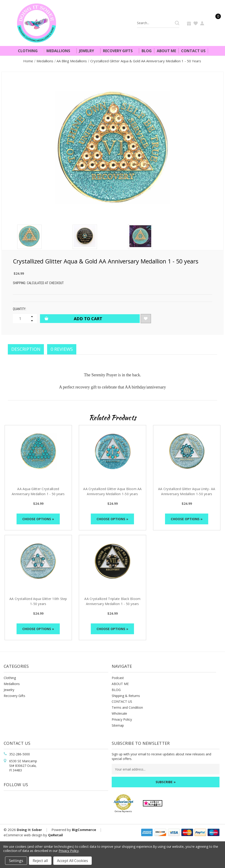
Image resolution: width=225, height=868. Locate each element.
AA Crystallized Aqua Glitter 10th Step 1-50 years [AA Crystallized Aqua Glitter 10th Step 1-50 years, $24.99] (38, 601)
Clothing (30, 51)
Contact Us (193, 51)
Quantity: (20, 309)
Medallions (60, 51)
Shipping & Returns (126, 696)
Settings (16, 861)
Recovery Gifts (120, 51)
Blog (147, 51)
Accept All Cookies (73, 861)
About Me (166, 51)
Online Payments (123, 811)
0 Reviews (62, 349)
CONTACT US (122, 701)
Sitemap (118, 725)
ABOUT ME (120, 684)
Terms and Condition (127, 707)
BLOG (116, 690)
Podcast (118, 678)
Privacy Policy (122, 719)
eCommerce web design (23, 835)
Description (26, 349)
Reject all (40, 861)
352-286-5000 (20, 754)
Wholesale (119, 713)
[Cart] (215, 23)
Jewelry (88, 51)
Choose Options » (38, 519)
